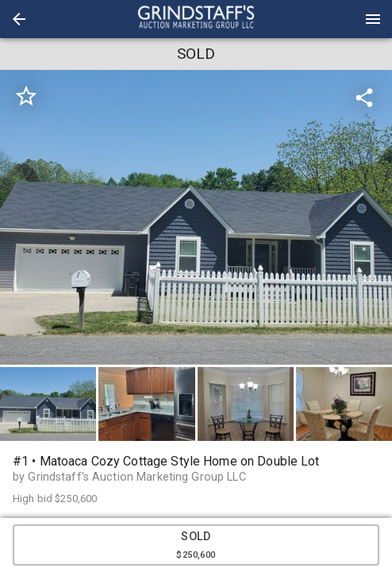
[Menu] (373, 19)
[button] (19, 19)
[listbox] (196, 217)
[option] (196, 217)
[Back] (19, 19)
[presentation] (196, 19)
